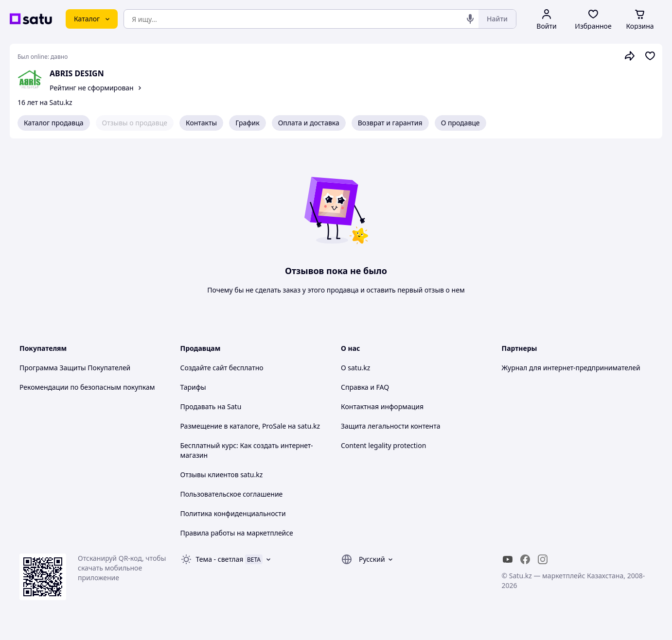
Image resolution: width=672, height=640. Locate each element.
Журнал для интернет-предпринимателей (571, 368)
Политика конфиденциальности (233, 513)
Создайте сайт (204, 368)
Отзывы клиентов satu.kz (222, 475)
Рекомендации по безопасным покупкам (87, 387)
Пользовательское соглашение (232, 494)
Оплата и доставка (309, 123)
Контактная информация (382, 406)
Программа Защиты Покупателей (75, 368)
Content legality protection (383, 445)
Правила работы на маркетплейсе (237, 533)
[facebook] (525, 559)
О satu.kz (355, 368)
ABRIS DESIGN (77, 73)
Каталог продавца (54, 123)
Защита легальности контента (390, 426)
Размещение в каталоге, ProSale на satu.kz (250, 426)
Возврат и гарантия (390, 123)
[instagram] (543, 559)
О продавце (460, 123)
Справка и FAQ (365, 387)
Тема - (220, 559)
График (247, 123)
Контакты (201, 123)
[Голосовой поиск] (470, 19)
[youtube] (508, 559)
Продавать (198, 406)
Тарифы (193, 387)
